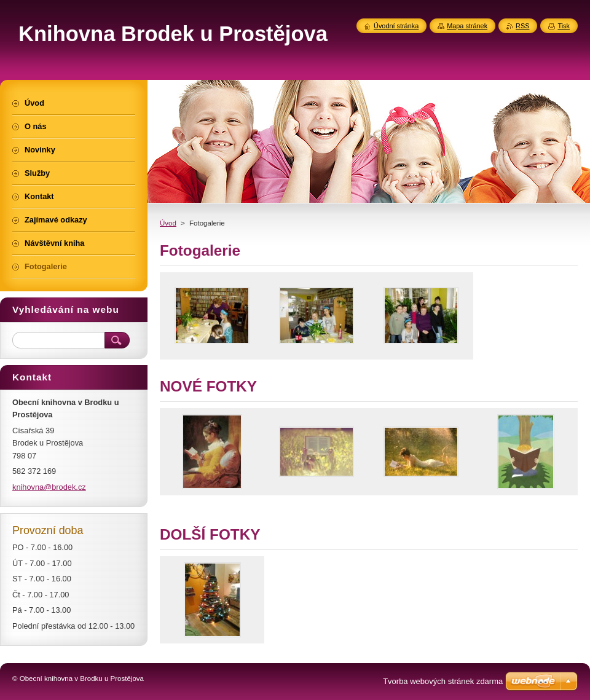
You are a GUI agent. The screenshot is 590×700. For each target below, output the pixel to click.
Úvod (168, 223)
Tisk (564, 26)
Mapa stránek (467, 26)
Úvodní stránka (396, 26)
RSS (522, 26)
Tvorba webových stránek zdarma (443, 681)
